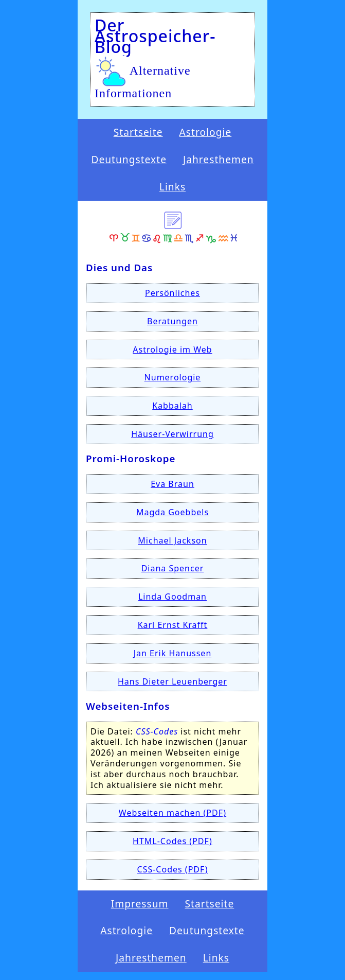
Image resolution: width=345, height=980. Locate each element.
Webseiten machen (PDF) (172, 813)
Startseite (138, 133)
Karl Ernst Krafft (173, 625)
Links (172, 187)
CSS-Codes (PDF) (173, 869)
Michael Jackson (172, 540)
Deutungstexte (129, 160)
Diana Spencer (173, 568)
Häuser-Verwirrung (172, 434)
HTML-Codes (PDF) (172, 841)
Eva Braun (172, 484)
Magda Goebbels (172, 512)
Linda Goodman (172, 597)
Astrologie (206, 133)
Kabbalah (172, 406)
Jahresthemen (219, 160)
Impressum (140, 904)
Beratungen (172, 321)
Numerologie (173, 377)
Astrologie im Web (172, 349)
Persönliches (172, 293)
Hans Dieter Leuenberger (172, 681)
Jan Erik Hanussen (173, 653)
